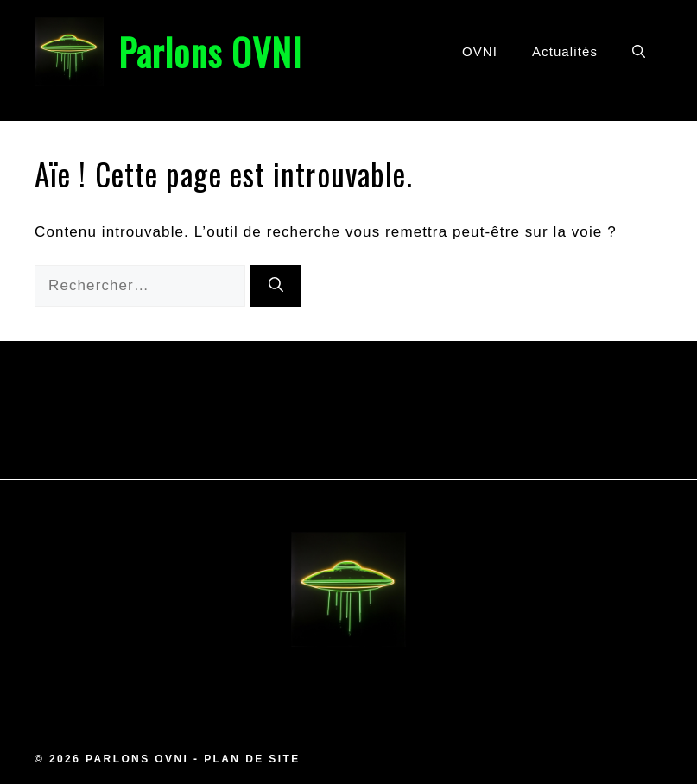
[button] (639, 52)
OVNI (480, 51)
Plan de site (252, 759)
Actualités (565, 51)
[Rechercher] (276, 286)
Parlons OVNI (210, 52)
